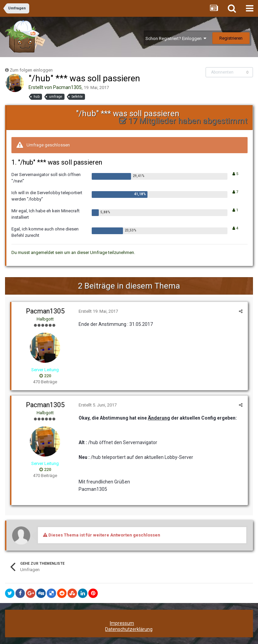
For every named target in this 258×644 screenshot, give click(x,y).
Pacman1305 (67, 87)
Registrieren (231, 38)
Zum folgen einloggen (31, 70)
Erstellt (98, 311)
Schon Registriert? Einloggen (176, 38)
